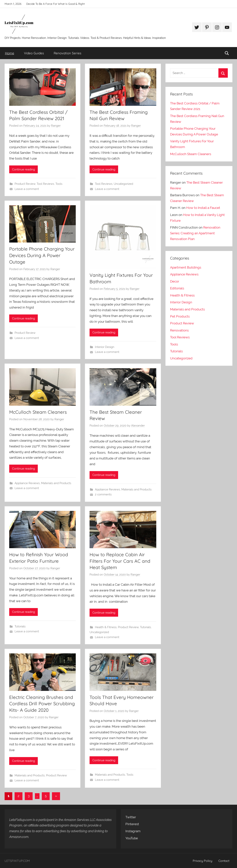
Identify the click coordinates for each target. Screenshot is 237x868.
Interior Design (105, 347)
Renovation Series (67, 53)
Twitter (131, 817)
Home (10, 53)
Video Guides (34, 53)
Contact (224, 861)
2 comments (103, 494)
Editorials (177, 288)
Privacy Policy (202, 861)
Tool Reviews (45, 184)
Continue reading (23, 169)
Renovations (179, 330)
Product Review (25, 184)
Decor (175, 281)
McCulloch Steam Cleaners (38, 412)
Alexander (138, 426)
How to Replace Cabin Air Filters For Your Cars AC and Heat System (120, 561)
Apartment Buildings (186, 267)
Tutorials (20, 626)
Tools (59, 184)
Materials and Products (56, 483)
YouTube (132, 838)
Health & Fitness (106, 627)
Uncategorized (123, 184)
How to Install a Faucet (203, 208)
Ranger (56, 126)
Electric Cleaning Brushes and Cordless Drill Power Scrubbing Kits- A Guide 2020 (42, 704)
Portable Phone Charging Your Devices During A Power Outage (42, 255)
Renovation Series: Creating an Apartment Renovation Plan (195, 233)
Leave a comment (27, 189)
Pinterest (132, 824)
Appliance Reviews (27, 483)
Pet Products (180, 316)
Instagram (133, 831)
